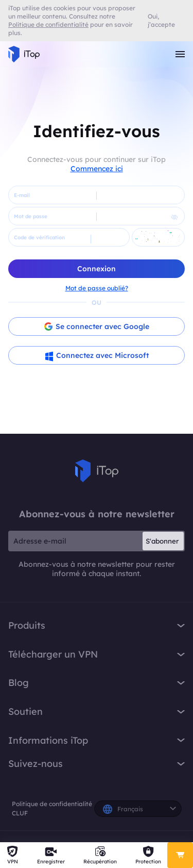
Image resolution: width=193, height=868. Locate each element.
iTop (97, 471)
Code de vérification (39, 238)
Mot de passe (31, 216)
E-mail (22, 195)
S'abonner (162, 541)
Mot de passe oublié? (97, 288)
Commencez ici (97, 169)
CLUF (20, 813)
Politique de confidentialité (52, 804)
